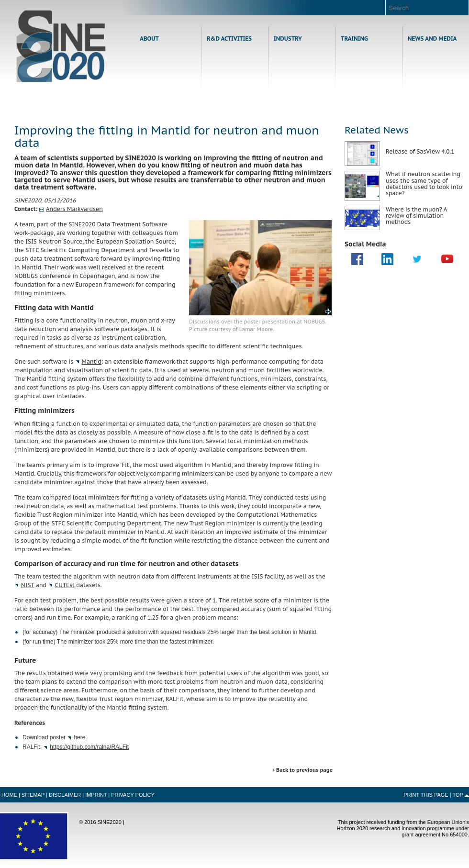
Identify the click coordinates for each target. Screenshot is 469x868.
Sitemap (33, 795)
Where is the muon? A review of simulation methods (416, 216)
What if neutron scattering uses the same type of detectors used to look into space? (424, 184)
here (79, 737)
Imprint (96, 795)
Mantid (92, 362)
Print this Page (426, 795)
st (65, 585)
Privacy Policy (133, 795)
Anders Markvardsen (74, 209)
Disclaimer (65, 795)
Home (61, 46)
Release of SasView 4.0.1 (420, 151)
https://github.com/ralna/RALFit (89, 747)
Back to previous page (304, 770)
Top (458, 795)
